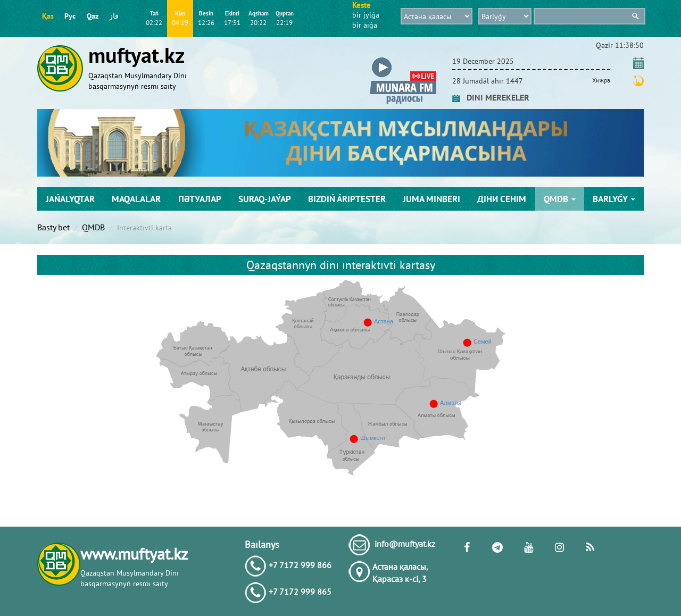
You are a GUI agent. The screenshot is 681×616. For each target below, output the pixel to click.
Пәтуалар (200, 199)
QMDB (560, 199)
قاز (114, 16)
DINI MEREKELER (491, 97)
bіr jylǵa (366, 15)
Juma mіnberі (431, 199)
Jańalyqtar (70, 199)
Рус (70, 16)
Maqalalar (136, 199)
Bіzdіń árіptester (347, 199)
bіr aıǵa (365, 25)
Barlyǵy (614, 199)
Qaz (93, 16)
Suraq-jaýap (265, 199)
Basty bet (53, 227)
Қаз (48, 16)
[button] (403, 59)
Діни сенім (502, 199)
